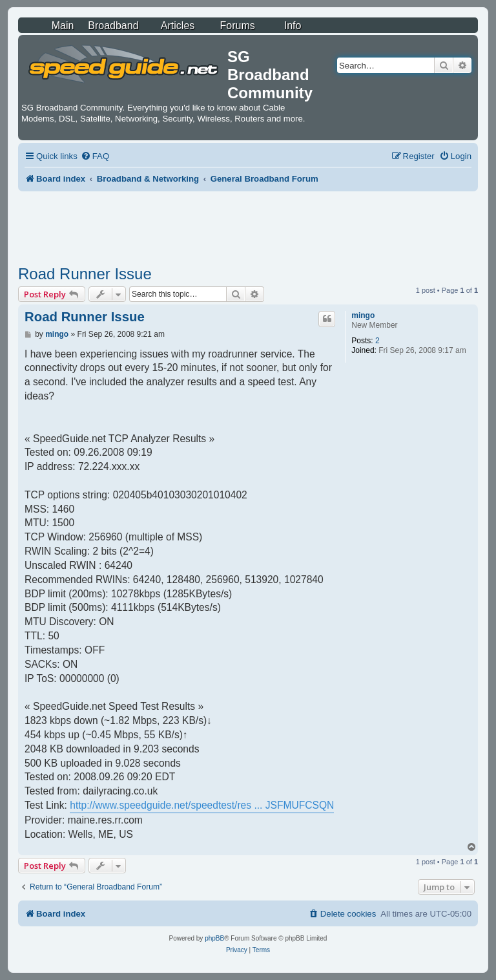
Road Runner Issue (85, 274)
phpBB (214, 938)
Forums (238, 26)
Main (63, 26)
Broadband (113, 26)
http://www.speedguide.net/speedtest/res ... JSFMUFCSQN (202, 805)
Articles (178, 26)
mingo (363, 315)
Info (293, 26)
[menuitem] (95, 156)
